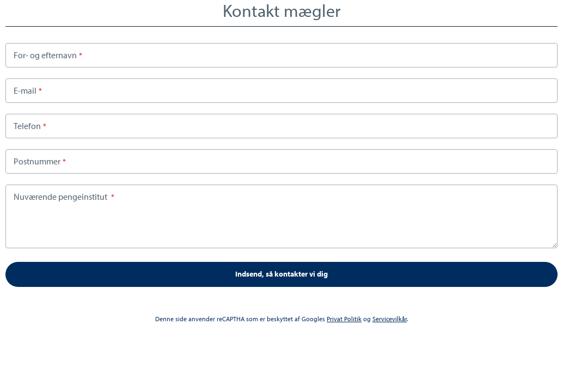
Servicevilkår (390, 319)
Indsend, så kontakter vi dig (281, 274)
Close (553, 10)
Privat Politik (344, 319)
